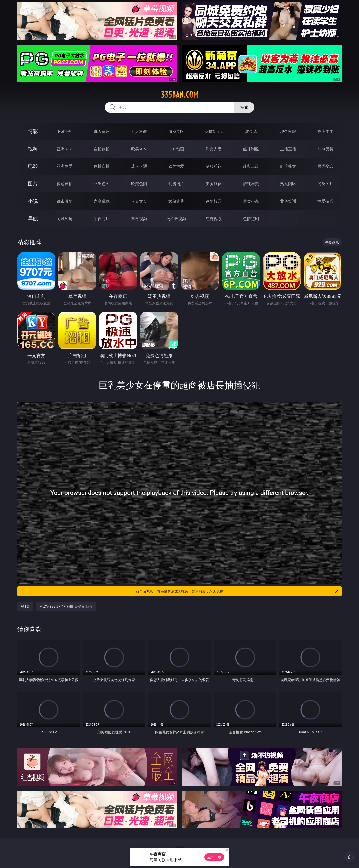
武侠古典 (176, 201)
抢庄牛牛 (325, 131)
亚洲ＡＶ (65, 149)
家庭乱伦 (102, 201)
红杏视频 (214, 219)
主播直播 (288, 149)
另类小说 (251, 201)
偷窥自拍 (65, 184)
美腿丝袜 (214, 184)
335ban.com (179, 95)
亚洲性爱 (65, 166)
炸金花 (251, 131)
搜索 (244, 107)
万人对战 (139, 131)
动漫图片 (176, 184)
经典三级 (251, 166)
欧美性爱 (176, 166)
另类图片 (325, 184)
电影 (33, 166)
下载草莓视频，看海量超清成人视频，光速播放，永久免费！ (236, 591)
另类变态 (325, 166)
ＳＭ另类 (325, 149)
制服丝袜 (214, 166)
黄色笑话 (288, 201)
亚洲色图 (102, 184)
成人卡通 (139, 166)
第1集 (25, 606)
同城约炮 (65, 219)
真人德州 (102, 131)
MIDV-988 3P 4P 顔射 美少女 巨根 (66, 606)
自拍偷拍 (102, 149)
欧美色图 (139, 184)
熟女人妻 (214, 149)
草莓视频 (139, 219)
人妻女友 (139, 201)
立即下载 (214, 857)
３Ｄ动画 (176, 149)
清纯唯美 (251, 184)
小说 (33, 201)
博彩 (33, 131)
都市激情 (65, 201)
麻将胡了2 (214, 131)
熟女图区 (288, 184)
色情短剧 (251, 219)
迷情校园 (214, 201)
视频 (33, 149)
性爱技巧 (325, 201)
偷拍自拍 (102, 166)
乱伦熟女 (288, 166)
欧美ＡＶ (139, 149)
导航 (33, 218)
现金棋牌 (288, 131)
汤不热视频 (176, 219)
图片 (33, 184)
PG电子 (64, 131)
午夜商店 (102, 219)
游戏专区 (176, 131)
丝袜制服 (251, 149)
